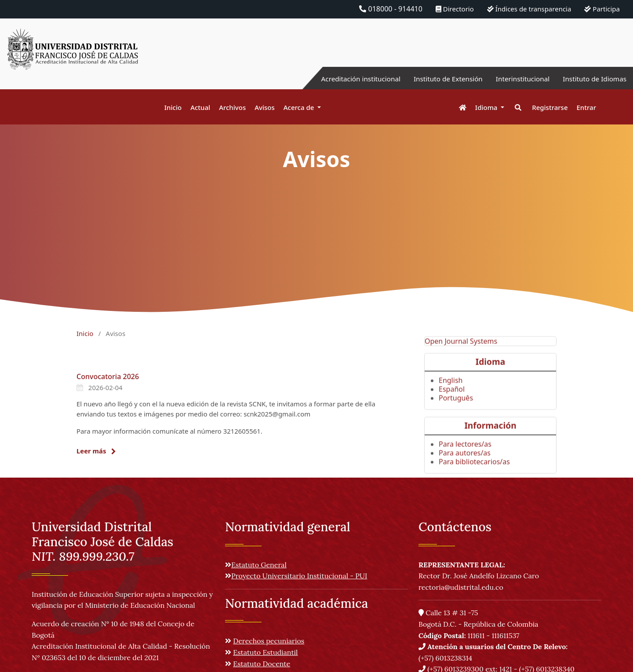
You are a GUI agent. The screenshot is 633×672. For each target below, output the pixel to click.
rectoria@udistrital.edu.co (461, 587)
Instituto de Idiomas (593, 79)
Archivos (232, 107)
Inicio (173, 107)
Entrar (586, 107)
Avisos (265, 107)
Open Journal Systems (461, 355)
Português (456, 412)
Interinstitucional (518, 79)
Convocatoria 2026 (108, 376)
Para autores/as (465, 467)
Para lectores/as (465, 458)
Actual (200, 107)
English (451, 394)
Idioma (487, 107)
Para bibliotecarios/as (474, 476)
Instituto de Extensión (441, 79)
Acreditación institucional (350, 79)
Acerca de (300, 107)
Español (452, 403)
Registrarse (550, 107)
